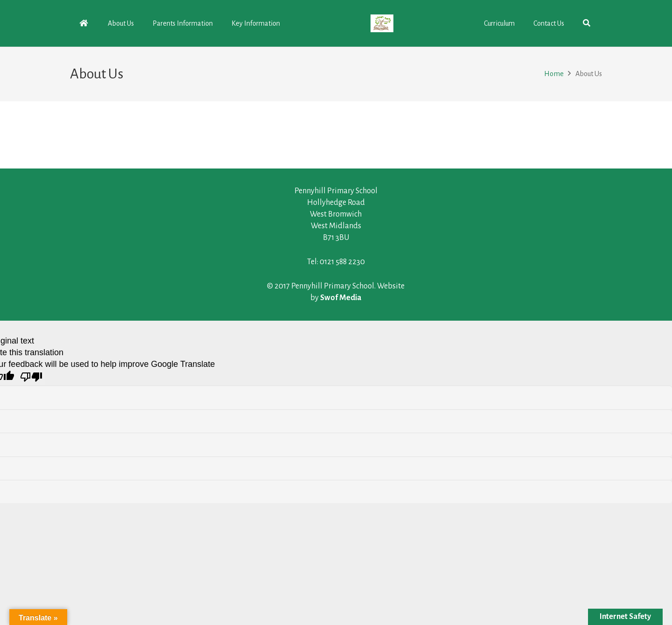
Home (554, 74)
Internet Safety (625, 617)
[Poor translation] (31, 378)
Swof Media (341, 298)
